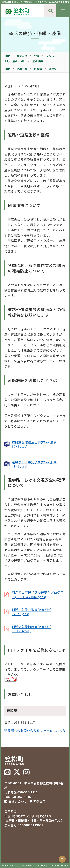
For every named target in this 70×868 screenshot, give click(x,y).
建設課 (53, 69)
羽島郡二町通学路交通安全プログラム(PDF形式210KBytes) (38, 594)
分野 (37, 56)
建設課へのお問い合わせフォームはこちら (35, 730)
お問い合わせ (18, 801)
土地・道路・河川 (15, 61)
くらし (50, 56)
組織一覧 (22, 69)
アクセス (39, 801)
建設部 (38, 69)
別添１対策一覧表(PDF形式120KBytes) (32, 612)
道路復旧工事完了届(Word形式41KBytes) (34, 464)
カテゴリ (22, 56)
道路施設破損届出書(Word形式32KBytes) (34, 444)
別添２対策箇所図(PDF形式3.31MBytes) (32, 629)
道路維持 (38, 61)
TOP (7, 56)
